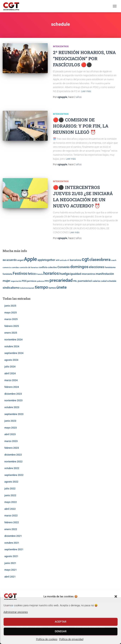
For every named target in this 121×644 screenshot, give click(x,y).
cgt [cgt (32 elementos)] (85, 259)
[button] (116, 596)
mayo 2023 (11, 428)
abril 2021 (10, 577)
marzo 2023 (11, 441)
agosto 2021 (11, 556)
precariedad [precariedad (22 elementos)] (61, 280)
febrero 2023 (12, 448)
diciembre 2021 (13, 536)
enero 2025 (11, 333)
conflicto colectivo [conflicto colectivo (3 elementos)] (48, 267)
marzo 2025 (11, 319)
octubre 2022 (12, 468)
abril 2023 (10, 434)
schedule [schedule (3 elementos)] (112, 281)
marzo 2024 (11, 380)
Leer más (86, 91)
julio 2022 (10, 489)
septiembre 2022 (14, 475)
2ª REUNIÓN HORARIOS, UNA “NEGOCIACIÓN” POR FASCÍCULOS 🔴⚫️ (84, 59)
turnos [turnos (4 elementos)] (52, 288)
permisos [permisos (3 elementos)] (32, 281)
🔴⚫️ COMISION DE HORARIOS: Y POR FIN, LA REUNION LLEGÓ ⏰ (81, 126)
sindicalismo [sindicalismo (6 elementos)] (11, 288)
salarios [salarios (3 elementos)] (97, 281)
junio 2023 (10, 421)
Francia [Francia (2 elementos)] (40, 274)
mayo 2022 (11, 502)
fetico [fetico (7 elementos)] (32, 274)
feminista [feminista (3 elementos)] (7, 274)
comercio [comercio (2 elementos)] (7, 268)
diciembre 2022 (13, 455)
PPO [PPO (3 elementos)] (47, 281)
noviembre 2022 (13, 462)
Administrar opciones (16, 612)
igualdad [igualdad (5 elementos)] (76, 274)
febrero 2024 (12, 387)
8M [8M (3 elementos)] (4, 260)
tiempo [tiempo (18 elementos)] (41, 287)
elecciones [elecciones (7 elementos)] (97, 267)
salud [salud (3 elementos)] (104, 281)
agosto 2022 (11, 482)
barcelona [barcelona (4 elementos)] (76, 260)
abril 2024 (10, 373)
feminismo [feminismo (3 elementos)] (110, 267)
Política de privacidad (71, 639)
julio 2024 (10, 367)
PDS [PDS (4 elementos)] (24, 281)
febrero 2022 (12, 522)
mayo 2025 (11, 313)
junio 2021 (10, 563)
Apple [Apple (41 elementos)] (30, 259)
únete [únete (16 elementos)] (61, 287)
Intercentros (61, 47)
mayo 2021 (11, 570)
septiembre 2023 (14, 414)
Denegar (61, 631)
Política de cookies (47, 639)
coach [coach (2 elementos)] (114, 260)
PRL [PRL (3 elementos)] (75, 281)
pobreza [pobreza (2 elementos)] (41, 281)
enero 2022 (11, 529)
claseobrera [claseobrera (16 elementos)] (100, 260)
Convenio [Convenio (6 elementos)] (64, 267)
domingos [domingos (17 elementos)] (79, 267)
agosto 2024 (11, 360)
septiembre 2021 (14, 549)
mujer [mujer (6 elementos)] (6, 281)
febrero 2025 (12, 326)
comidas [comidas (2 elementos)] (15, 268)
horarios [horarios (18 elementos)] (51, 273)
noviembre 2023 (13, 400)
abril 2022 (10, 509)
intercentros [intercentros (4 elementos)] (88, 274)
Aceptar (60, 622)
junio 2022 (10, 495)
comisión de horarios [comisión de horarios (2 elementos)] (29, 268)
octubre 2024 (12, 346)
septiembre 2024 (14, 353)
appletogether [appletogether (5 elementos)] (46, 260)
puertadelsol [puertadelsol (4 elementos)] (85, 281)
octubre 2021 (12, 543)
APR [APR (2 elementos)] (58, 260)
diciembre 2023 (13, 394)
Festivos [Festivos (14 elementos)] (20, 273)
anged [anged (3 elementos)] (20, 260)
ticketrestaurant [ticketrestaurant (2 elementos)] (27, 288)
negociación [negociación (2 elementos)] (16, 281)
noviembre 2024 (13, 340)
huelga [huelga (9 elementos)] (64, 274)
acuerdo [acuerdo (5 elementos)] (12, 260)
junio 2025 (10, 306)
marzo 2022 (11, 516)
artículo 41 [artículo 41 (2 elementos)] (65, 260)
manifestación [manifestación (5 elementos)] (105, 274)
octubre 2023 (12, 407)
